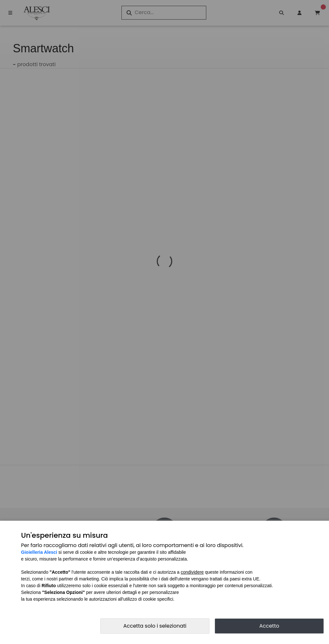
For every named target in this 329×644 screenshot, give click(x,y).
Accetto (269, 626)
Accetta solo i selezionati (155, 626)
